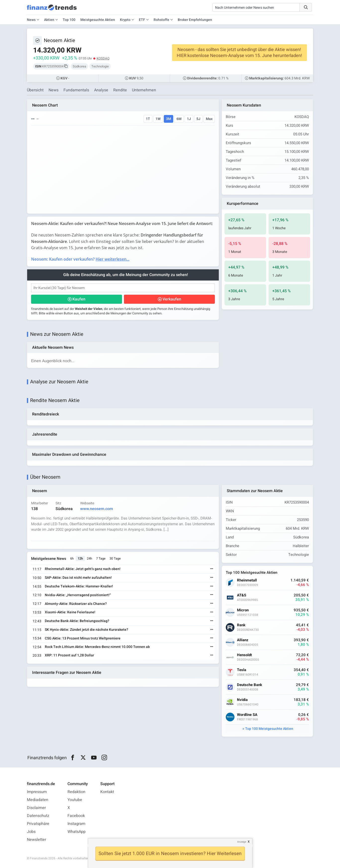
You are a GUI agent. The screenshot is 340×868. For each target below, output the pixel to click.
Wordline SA (247, 715)
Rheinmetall (247, 580)
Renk (241, 625)
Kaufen (79, 299)
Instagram (76, 824)
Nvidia (242, 700)
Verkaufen (172, 299)
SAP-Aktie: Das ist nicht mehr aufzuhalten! (78, 578)
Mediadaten (38, 800)
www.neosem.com (97, 509)
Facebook (76, 816)
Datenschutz (38, 816)
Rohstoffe (161, 20)
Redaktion (76, 792)
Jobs (31, 832)
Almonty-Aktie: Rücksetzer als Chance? (76, 604)
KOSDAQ (103, 58)
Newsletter (36, 840)
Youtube (75, 800)
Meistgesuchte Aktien (98, 20)
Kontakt (107, 792)
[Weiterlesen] (212, 569)
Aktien (49, 20)
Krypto (125, 20)
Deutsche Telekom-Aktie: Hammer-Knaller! (79, 586)
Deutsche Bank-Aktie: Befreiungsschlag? (77, 621)
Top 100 (69, 20)
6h (72, 558)
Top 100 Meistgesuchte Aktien (269, 729)
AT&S (242, 595)
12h (80, 558)
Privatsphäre (38, 824)
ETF (142, 20)
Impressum (37, 792)
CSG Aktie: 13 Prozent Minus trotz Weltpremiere (83, 638)
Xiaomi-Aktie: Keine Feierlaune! (70, 612)
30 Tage (115, 558)
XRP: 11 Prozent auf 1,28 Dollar (69, 655)
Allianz (243, 640)
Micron (243, 610)
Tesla (242, 670)
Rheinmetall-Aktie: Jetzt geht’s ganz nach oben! (83, 569)
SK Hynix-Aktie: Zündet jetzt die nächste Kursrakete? (86, 630)
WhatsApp (77, 832)
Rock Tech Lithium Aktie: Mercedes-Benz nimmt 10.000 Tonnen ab (97, 647)
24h (89, 558)
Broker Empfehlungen (195, 20)
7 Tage (101, 558)
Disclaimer (36, 808)
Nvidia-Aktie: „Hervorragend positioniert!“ (78, 595)
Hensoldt (244, 655)
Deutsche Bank (250, 685)
